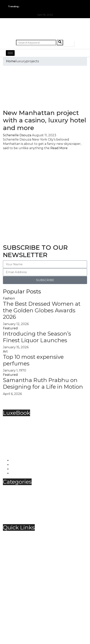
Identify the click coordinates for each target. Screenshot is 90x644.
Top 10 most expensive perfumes (33, 360)
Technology (20, 510)
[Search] (60, 43)
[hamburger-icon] (10, 53)
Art (5, 351)
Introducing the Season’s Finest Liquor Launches (37, 337)
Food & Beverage (24, 497)
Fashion (9, 298)
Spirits (15, 506)
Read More (59, 148)
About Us (18, 534)
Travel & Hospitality (26, 515)
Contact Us (19, 539)
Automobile (20, 489)
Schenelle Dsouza (17, 135)
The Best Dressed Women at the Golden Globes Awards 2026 (42, 310)
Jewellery (18, 502)
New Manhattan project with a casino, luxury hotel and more (45, 120)
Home (11, 61)
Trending (18, 519)
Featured (10, 328)
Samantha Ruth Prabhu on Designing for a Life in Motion (43, 383)
